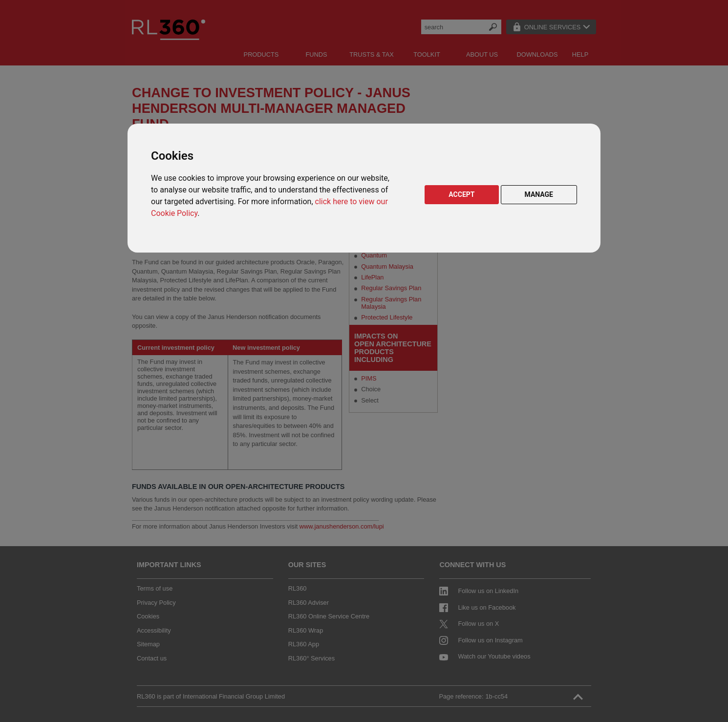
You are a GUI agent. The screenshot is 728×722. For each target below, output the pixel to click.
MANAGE (539, 194)
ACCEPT (461, 194)
